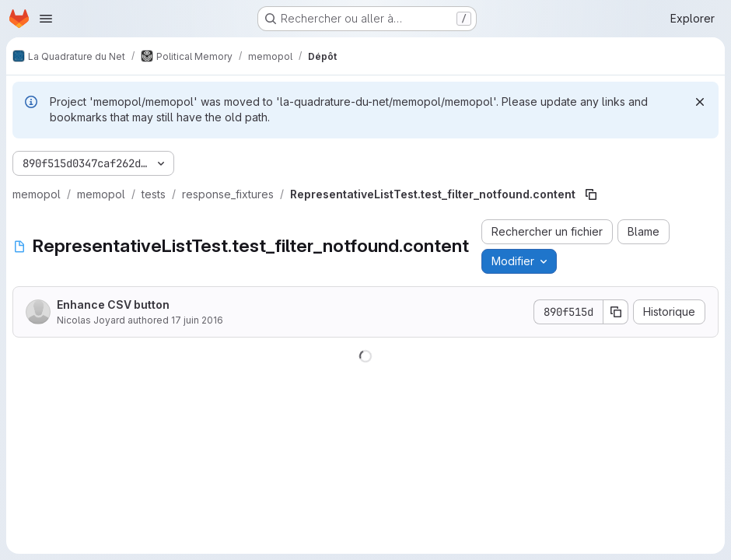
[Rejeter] (700, 102)
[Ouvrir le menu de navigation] (46, 19)
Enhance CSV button (113, 304)
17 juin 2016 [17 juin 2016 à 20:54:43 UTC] (197, 320)
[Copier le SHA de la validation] (616, 312)
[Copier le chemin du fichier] (591, 194)
